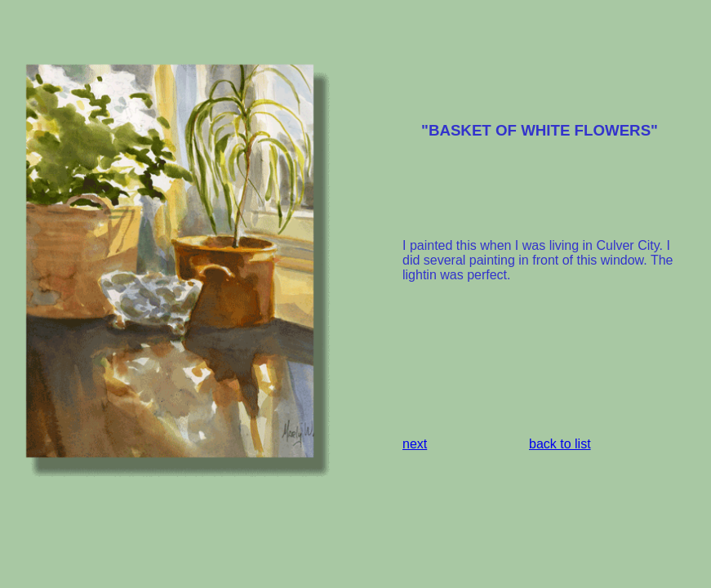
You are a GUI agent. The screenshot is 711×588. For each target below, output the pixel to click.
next (415, 444)
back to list (560, 444)
